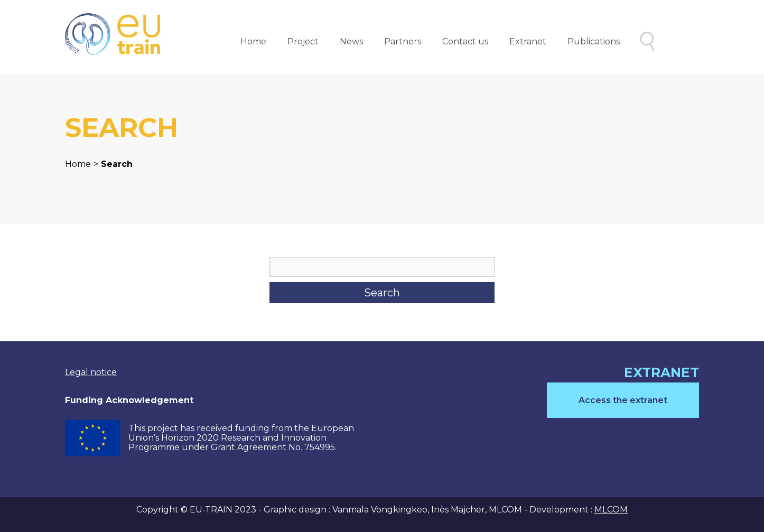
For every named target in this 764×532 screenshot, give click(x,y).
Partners (403, 41)
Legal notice (91, 372)
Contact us (465, 41)
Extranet (528, 41)
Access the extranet (623, 400)
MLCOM (611, 510)
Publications (594, 41)
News (351, 41)
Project (303, 41)
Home (253, 41)
